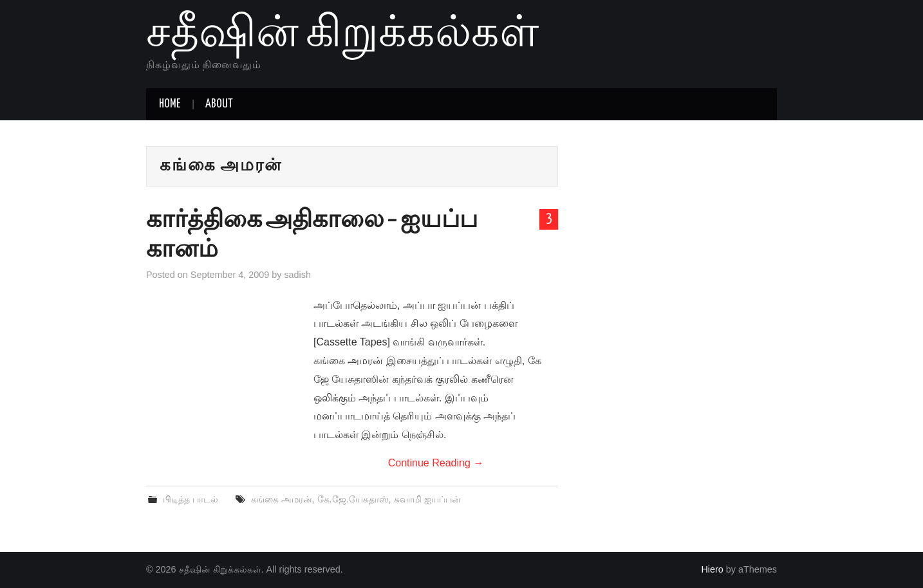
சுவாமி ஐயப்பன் (427, 499)
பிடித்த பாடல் (191, 499)
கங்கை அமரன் (282, 499)
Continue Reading (436, 463)
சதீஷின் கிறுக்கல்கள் (342, 35)
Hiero (712, 569)
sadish (297, 275)
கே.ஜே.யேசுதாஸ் (353, 499)
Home (170, 104)
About (219, 104)
